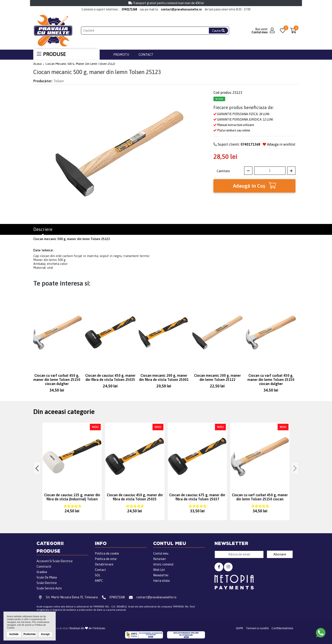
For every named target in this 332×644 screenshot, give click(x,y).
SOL (98, 575)
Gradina (42, 572)
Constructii (44, 567)
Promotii (121, 55)
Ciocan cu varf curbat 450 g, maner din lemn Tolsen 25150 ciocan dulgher (57, 380)
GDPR (239, 628)
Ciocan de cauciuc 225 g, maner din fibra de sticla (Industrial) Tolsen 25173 (72, 499)
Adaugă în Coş (255, 185)
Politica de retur (106, 559)
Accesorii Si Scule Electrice (55, 561)
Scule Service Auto (49, 588)
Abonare (280, 554)
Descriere (43, 229)
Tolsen (59, 81)
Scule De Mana (47, 577)
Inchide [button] (14, 634)
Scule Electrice (47, 583)
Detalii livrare (104, 564)
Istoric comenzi (163, 564)
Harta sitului (161, 581)
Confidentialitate (282, 628)
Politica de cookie (107, 553)
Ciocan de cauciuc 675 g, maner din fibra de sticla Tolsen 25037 (197, 497)
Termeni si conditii (257, 628)
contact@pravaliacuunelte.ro (181, 9)
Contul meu (161, 553)
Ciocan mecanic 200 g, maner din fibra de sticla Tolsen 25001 (164, 377)
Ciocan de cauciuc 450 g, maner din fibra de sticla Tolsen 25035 (110, 377)
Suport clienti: (237, 144)
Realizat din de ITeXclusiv (87, 628)
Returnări (159, 559)
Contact (146, 55)
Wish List (159, 570)
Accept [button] (45, 634)
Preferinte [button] (30, 634)
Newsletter (161, 575)
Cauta (218, 31)
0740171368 (129, 9)
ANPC (99, 581)
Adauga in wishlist (279, 144)
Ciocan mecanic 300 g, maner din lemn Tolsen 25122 (217, 377)
